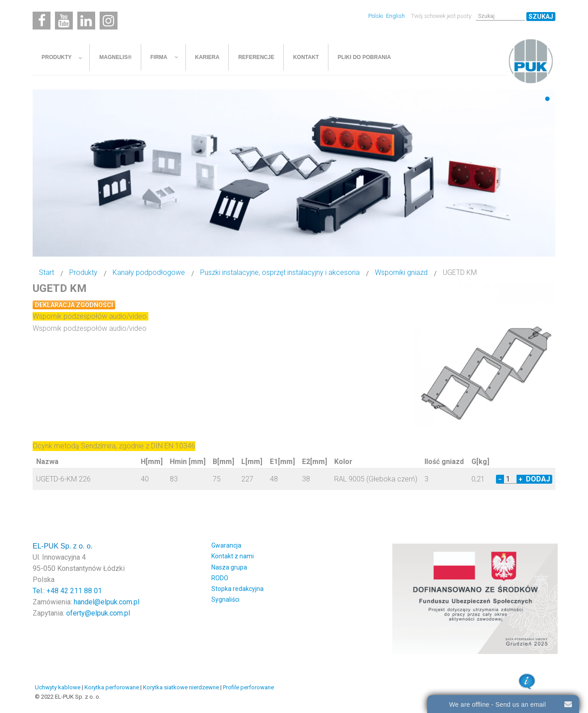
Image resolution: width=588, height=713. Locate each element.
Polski (376, 16)
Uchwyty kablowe (58, 687)
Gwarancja (226, 545)
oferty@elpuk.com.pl (98, 613)
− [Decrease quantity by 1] (500, 479)
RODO (220, 578)
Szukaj (541, 17)
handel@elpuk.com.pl (107, 602)
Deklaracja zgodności (74, 305)
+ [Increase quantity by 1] (521, 479)
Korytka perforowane (112, 687)
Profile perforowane (248, 687)
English (395, 16)
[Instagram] (109, 21)
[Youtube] (64, 21)
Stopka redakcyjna (237, 589)
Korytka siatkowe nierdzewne (181, 687)
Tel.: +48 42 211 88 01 (67, 591)
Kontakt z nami (233, 556)
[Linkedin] (86, 21)
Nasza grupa (229, 567)
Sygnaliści (225, 599)
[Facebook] (42, 21)
